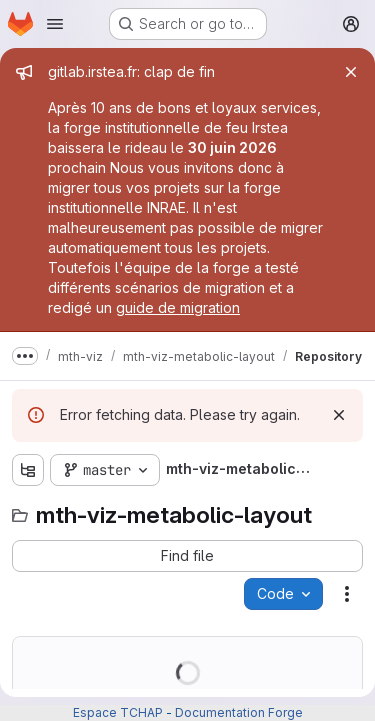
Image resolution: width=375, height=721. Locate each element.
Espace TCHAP (118, 712)
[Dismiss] (339, 415)
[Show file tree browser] (28, 470)
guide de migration (178, 307)
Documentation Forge (239, 712)
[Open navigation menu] (55, 24)
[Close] (351, 72)
